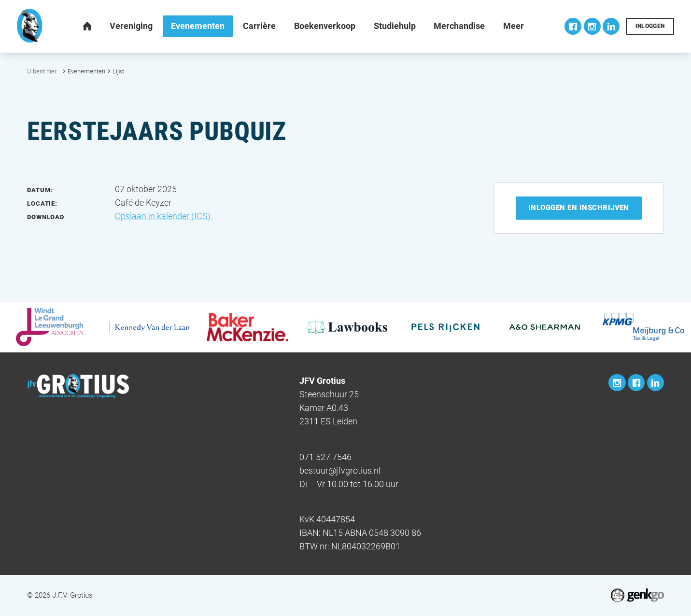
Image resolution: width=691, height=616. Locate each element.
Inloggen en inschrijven (579, 208)
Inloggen (650, 26)
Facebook (573, 26)
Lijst (118, 71)
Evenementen (86, 71)
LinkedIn (611, 26)
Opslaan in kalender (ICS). (164, 216)
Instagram (592, 26)
